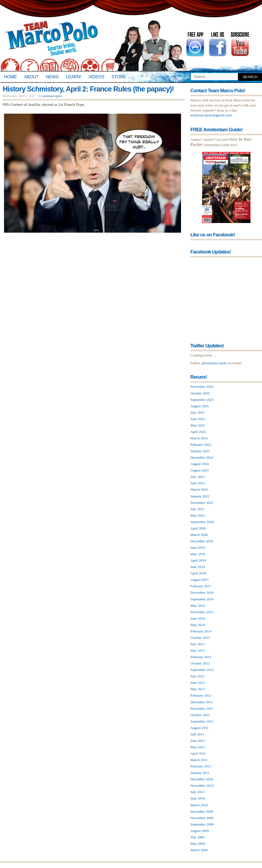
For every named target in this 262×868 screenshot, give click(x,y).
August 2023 (200, 470)
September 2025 (202, 400)
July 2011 (197, 734)
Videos (96, 77)
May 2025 (198, 425)
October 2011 (200, 715)
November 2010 (202, 786)
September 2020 (202, 522)
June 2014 (198, 618)
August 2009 (200, 831)
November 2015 (202, 612)
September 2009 (202, 824)
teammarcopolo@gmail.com (211, 115)
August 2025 (200, 406)
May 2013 (198, 650)
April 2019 (198, 560)
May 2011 (198, 747)
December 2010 (202, 779)
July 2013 (197, 644)
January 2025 (200, 451)
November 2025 (202, 387)
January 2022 (200, 496)
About (31, 77)
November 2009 (202, 818)
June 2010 (198, 798)
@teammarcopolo (214, 363)
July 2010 (197, 792)
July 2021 (197, 509)
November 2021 (202, 503)
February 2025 (201, 445)
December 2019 (202, 541)
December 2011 (202, 702)
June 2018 (198, 567)
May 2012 (198, 689)
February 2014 (201, 631)
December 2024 (202, 457)
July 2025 (197, 412)
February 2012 (201, 695)
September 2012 (202, 670)
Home (10, 77)
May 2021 (198, 515)
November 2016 (202, 592)
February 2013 (201, 657)
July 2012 (197, 676)
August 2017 (200, 580)
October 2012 (200, 663)
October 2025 (200, 393)
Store (119, 77)
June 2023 (198, 483)
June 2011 (198, 741)
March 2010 (199, 805)
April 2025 (198, 432)
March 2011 (199, 760)
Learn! (73, 77)
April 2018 (198, 573)
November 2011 (202, 708)
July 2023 (197, 477)
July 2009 (197, 837)
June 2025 (198, 419)
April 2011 (198, 753)
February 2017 (201, 586)
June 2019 (198, 548)
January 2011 (200, 773)
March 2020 (199, 535)
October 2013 (200, 638)
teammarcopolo (52, 96)
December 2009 (202, 811)
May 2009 (198, 844)
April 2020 (198, 528)
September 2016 (202, 599)
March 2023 (199, 489)
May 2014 (198, 625)
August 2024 (200, 464)
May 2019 (198, 554)
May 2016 (198, 606)
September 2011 (202, 721)
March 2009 (199, 850)
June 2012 (198, 683)
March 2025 (199, 438)
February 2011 (201, 766)
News (52, 77)
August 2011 (199, 728)
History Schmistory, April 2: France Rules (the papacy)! (88, 89)
